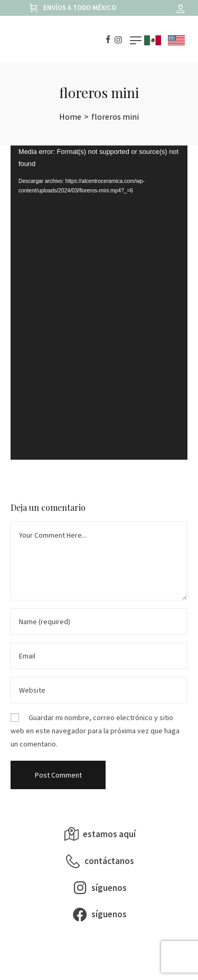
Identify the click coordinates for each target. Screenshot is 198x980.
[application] (99, 303)
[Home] (70, 117)
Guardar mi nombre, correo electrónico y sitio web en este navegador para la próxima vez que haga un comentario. (95, 731)
